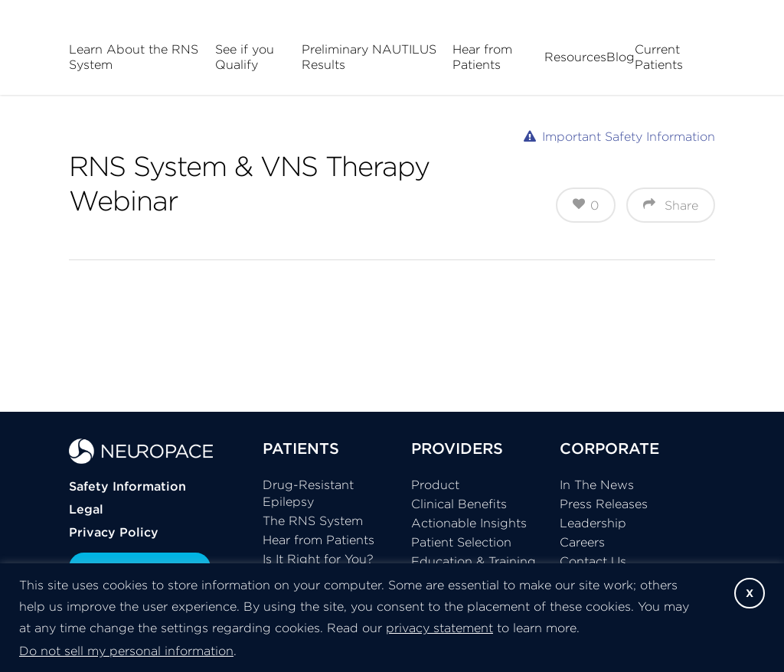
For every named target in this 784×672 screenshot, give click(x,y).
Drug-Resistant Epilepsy (308, 493)
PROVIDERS (457, 448)
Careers (582, 542)
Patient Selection (461, 542)
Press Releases (604, 504)
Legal (86, 509)
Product (435, 484)
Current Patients (659, 57)
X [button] (750, 593)
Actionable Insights (469, 523)
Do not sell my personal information (126, 651)
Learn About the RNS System (134, 57)
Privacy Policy (114, 532)
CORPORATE (609, 448)
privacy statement (439, 628)
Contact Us (593, 561)
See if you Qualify (245, 57)
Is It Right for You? (318, 559)
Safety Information (127, 486)
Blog (621, 57)
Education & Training (474, 561)
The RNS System (313, 520)
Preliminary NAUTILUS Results (369, 57)
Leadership (593, 523)
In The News (597, 484)
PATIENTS (301, 448)
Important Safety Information (629, 136)
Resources (575, 57)
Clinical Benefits (459, 504)
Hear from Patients (482, 57)
